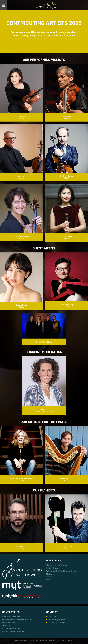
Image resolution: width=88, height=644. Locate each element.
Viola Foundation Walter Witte (57, 565)
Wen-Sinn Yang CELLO (67, 306)
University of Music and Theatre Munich (61, 571)
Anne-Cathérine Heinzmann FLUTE (21, 479)
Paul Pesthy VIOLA (21, 177)
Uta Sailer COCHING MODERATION (44, 411)
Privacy (49, 580)
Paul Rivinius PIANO (67, 548)
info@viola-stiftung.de (58, 623)
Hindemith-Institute (54, 568)
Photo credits (51, 574)
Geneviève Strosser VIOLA (21, 237)
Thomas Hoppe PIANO (21, 548)
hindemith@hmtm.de (57, 620)
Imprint (49, 577)
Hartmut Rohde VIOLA (67, 177)
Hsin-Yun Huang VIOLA (21, 117)
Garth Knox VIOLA (67, 117)
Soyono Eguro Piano (21, 306)
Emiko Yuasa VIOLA (67, 237)
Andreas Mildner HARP (67, 479)
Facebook (52, 617)
